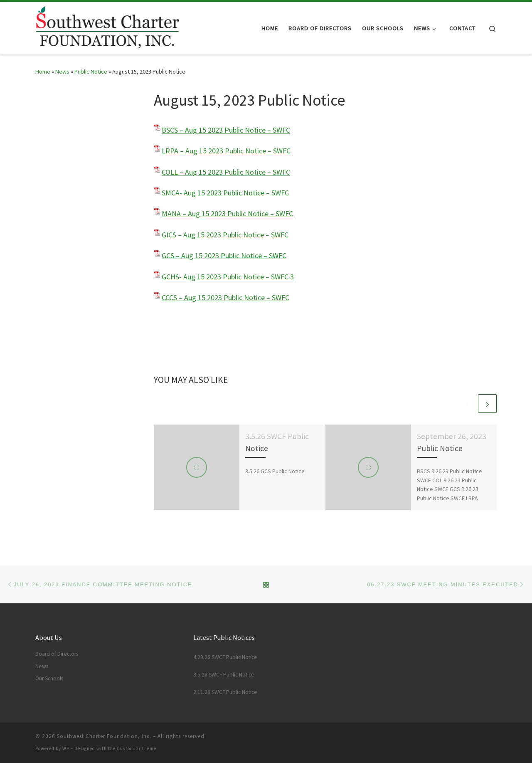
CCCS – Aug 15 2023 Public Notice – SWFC (225, 298)
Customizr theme (137, 748)
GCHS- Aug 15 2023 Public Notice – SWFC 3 (228, 277)
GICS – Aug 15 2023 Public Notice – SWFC (225, 235)
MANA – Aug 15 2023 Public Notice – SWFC (227, 214)
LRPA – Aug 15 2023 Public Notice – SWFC (226, 151)
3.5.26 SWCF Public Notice (224, 675)
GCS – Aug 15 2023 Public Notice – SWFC (224, 256)
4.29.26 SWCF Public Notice (225, 657)
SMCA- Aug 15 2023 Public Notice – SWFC (225, 193)
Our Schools (49, 678)
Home (43, 72)
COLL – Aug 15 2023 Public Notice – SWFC (226, 172)
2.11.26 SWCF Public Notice (225, 692)
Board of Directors (57, 654)
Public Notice (91, 72)
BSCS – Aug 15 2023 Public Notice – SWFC (226, 130)
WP (66, 748)
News (62, 72)
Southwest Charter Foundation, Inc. (104, 736)
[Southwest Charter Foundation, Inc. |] (107, 27)
